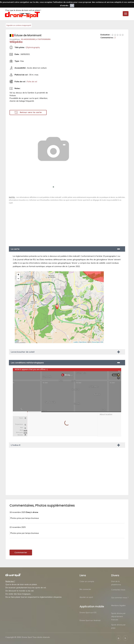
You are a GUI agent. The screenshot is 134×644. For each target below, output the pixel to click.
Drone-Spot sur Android (90, 620)
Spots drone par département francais (118, 616)
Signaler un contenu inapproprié (19, 25)
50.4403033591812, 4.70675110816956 (36, 39)
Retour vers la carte (28, 112)
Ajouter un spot (86, 597)
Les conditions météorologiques (27, 363)
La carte (15, 249)
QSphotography (33, 47)
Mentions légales (118, 605)
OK (72, 6)
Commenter (21, 553)
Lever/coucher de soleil (23, 352)
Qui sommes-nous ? (120, 598)
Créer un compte (87, 581)
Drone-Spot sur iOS (88, 612)
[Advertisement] (67, 224)
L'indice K (16, 445)
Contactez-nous (118, 590)
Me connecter (85, 589)
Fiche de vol (32, 82)
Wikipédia (16, 42)
